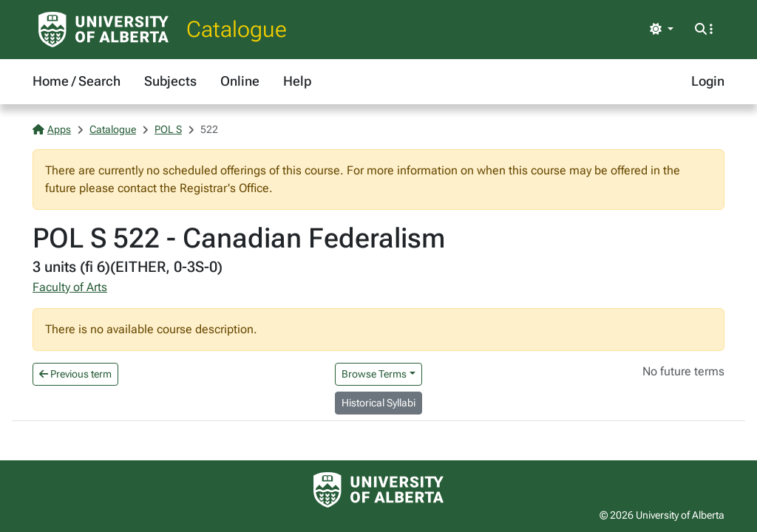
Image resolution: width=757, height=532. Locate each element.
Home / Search (77, 81)
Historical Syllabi (378, 403)
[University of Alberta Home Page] (103, 30)
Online (240, 81)
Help (297, 81)
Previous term (75, 374)
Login (708, 81)
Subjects (170, 81)
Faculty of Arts (70, 287)
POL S (168, 129)
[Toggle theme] (662, 30)
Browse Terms (374, 374)
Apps (52, 129)
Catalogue (237, 29)
